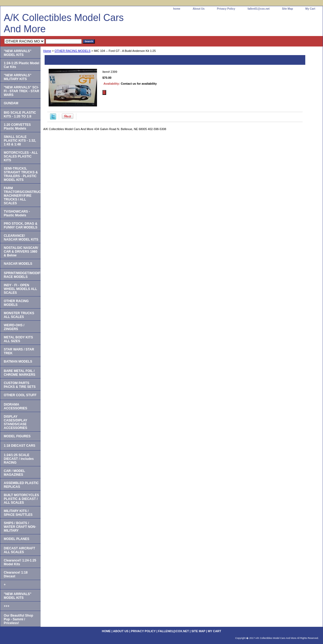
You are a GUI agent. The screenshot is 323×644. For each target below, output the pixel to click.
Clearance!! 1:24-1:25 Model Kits (20, 562)
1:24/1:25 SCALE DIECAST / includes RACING (19, 459)
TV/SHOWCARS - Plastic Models (17, 213)
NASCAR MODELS (18, 264)
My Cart (310, 9)
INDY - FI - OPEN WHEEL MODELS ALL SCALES (20, 289)
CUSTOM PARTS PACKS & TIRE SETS (20, 385)
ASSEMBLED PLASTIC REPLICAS (21, 485)
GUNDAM (11, 103)
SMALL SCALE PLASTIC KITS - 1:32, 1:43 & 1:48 (20, 141)
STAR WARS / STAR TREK (19, 351)
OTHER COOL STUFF (20, 395)
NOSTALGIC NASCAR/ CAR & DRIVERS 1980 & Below (21, 252)
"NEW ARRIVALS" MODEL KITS (18, 53)
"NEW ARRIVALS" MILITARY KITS (18, 77)
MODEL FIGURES (17, 436)
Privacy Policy (226, 9)
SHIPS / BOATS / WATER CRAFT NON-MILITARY (20, 527)
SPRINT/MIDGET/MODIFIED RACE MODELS (22, 275)
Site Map (287, 9)
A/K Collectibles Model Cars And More (64, 23)
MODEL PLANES (17, 539)
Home (47, 51)
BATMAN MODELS (18, 362)
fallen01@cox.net (259, 9)
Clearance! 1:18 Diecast (16, 574)
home (177, 9)
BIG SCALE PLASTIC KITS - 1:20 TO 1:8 (20, 115)
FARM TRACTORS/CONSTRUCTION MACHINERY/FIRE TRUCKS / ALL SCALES (22, 196)
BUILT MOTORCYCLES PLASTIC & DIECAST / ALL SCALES (21, 499)
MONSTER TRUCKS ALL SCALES (19, 315)
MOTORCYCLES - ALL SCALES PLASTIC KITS (21, 156)
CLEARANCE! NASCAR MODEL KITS (21, 238)
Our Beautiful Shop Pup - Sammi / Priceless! (18, 619)
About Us (199, 9)
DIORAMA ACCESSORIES (15, 406)
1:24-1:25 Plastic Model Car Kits (21, 65)
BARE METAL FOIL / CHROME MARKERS (19, 373)
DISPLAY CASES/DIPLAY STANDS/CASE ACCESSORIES (16, 422)
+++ (7, 606)
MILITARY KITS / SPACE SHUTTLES (18, 513)
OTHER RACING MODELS (73, 51)
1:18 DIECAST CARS (19, 446)
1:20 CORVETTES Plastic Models (17, 127)
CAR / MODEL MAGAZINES (14, 473)
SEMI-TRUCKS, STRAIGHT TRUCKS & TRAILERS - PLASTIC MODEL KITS (21, 174)
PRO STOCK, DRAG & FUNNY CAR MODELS (21, 226)
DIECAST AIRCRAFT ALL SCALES (19, 550)
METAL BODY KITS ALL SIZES (18, 339)
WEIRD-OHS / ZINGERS (14, 327)
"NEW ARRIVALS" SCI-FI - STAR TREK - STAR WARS (21, 91)
